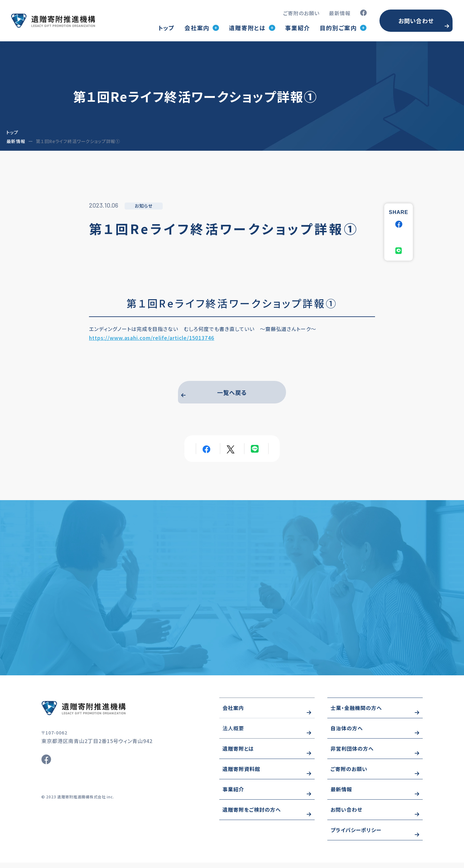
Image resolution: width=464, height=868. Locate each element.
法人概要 (233, 734)
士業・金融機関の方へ (356, 713)
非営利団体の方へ (352, 754)
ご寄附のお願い (301, 13)
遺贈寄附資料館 (241, 774)
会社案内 (233, 713)
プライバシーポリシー (356, 835)
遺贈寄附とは (238, 754)
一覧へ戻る (232, 394)
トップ (167, 28)
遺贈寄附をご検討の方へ (252, 815)
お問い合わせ (416, 21)
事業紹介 (298, 28)
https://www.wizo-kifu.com (102, 713)
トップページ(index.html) (53, 21)
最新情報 (340, 13)
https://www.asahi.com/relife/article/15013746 (152, 338)
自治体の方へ (347, 734)
